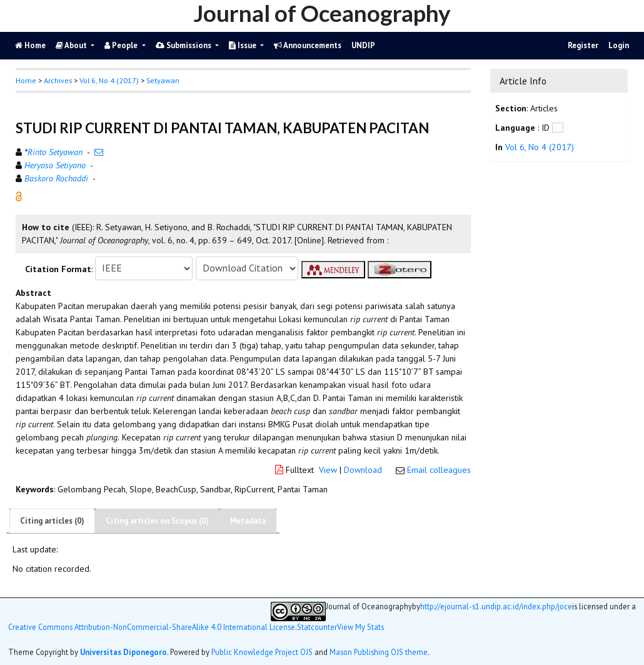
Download (363, 470)
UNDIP (363, 45)
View (328, 470)
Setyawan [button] (163, 80)
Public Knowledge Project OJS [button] (262, 652)
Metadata (248, 521)
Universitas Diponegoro (123, 652)
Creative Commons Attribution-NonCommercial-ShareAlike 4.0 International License (152, 627)
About (72, 45)
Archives (58, 80)
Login (619, 45)
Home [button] (26, 80)
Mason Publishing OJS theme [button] (379, 652)
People (122, 45)
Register (583, 45)
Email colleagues (439, 470)
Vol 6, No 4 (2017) (109, 80)
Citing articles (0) (52, 521)
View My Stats (360, 627)
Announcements (308, 45)
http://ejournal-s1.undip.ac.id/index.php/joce (496, 607)
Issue (244, 45)
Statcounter (317, 627)
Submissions (184, 45)
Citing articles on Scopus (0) (157, 521)
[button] (19, 195)
